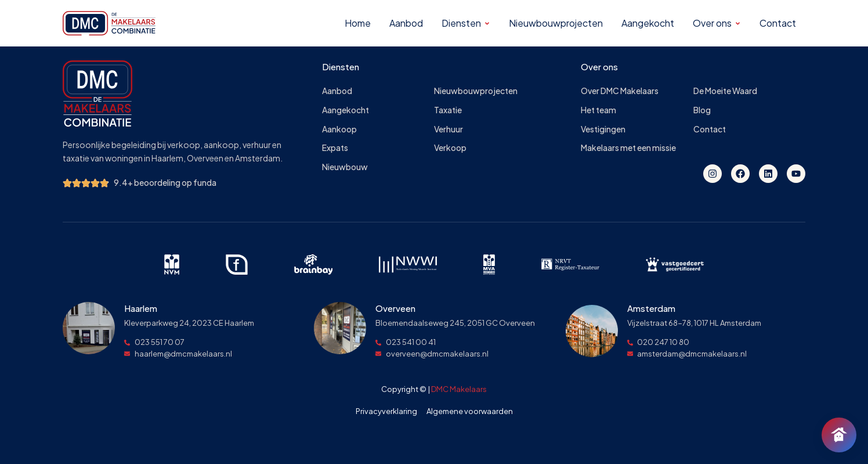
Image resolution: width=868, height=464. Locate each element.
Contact (710, 129)
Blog (702, 110)
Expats (335, 148)
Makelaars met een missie (628, 148)
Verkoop (450, 148)
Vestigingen (603, 129)
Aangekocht (346, 110)
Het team (598, 110)
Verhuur (449, 129)
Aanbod (337, 91)
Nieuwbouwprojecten (476, 91)
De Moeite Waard (725, 91)
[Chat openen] (839, 435)
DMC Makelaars (459, 389)
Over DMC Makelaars (620, 91)
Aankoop (339, 129)
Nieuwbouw (345, 167)
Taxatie (448, 110)
